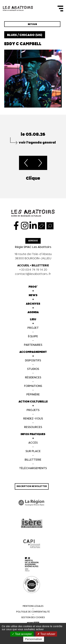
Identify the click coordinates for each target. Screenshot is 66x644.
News (33, 295)
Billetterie (33, 460)
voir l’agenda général (37, 143)
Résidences (33, 378)
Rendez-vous (33, 419)
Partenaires (33, 345)
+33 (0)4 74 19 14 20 (33, 270)
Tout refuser (46, 634)
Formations (33, 386)
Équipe (33, 336)
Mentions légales (33, 606)
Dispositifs (33, 361)
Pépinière (33, 395)
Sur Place (33, 451)
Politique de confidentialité (33, 612)
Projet (33, 328)
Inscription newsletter (32, 486)
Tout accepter (22, 634)
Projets (33, 410)
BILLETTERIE (40, 266)
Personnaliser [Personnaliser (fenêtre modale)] (34, 639)
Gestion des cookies (33, 618)
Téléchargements (33, 468)
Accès (33, 443)
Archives (33, 304)
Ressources (33, 427)
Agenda (33, 312)
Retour (32, 24)
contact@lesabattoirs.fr (33, 274)
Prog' (33, 287)
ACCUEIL (23, 266)
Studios (33, 369)
